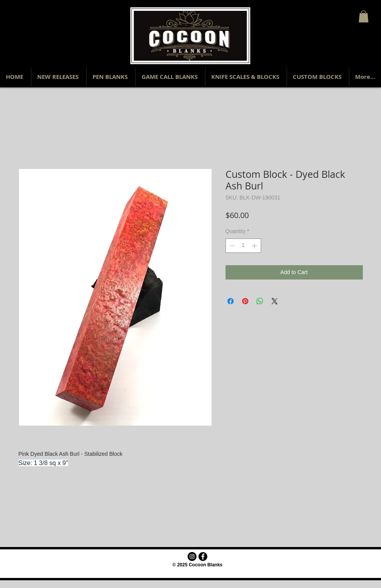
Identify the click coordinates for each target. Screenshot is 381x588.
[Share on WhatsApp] (260, 301)
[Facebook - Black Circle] (203, 556)
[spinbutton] (243, 246)
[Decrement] (232, 246)
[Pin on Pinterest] (245, 301)
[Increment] (255, 246)
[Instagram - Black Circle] (192, 556)
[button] (364, 16)
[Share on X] (275, 301)
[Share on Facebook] (231, 301)
